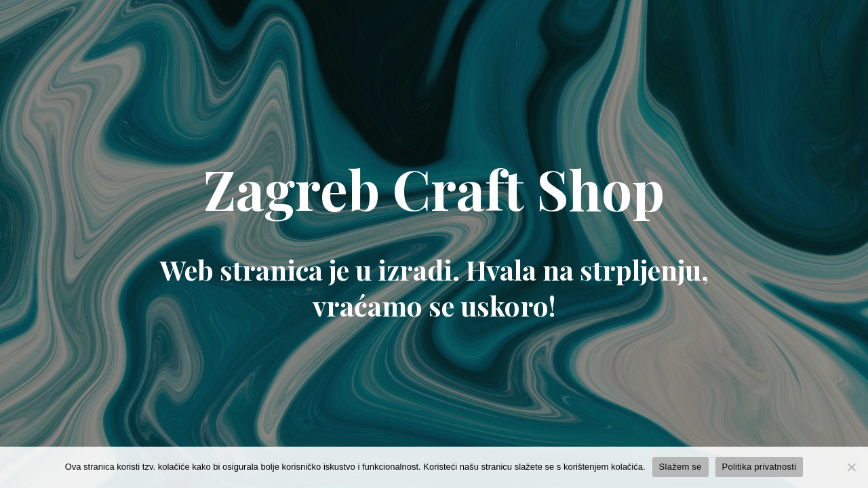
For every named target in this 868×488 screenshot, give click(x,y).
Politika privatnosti (759, 467)
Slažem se (680, 467)
